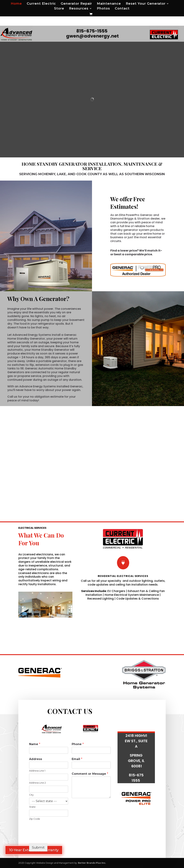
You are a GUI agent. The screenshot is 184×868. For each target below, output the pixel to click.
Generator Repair (76, 4)
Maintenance (109, 4)
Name (35, 744)
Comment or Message (90, 774)
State (32, 807)
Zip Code (35, 819)
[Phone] (91, 750)
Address (36, 759)
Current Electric (41, 4)
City (31, 795)
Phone (78, 744)
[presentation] (56, 837)
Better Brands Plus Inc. (92, 863)
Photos (103, 9)
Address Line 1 (37, 771)
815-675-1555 (92, 31)
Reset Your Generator (146, 4)
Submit (38, 847)
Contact (122, 9)
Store (59, 9)
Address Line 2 (37, 783)
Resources (79, 9)
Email (77, 759)
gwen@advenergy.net (92, 36)
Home (16, 4)
